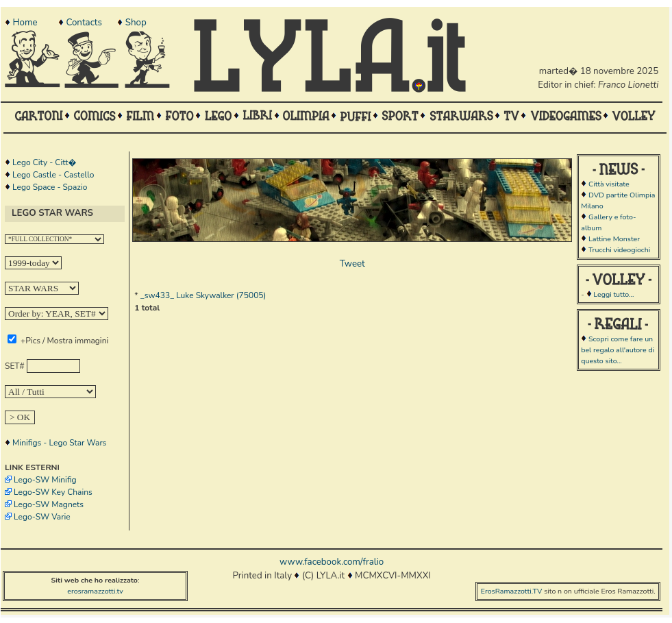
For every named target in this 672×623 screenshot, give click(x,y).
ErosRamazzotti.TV (512, 591)
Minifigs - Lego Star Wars (59, 443)
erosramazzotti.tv (95, 591)
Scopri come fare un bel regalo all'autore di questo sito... (618, 350)
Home (25, 23)
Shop (136, 23)
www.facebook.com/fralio (332, 562)
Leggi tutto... (613, 294)
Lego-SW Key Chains (53, 492)
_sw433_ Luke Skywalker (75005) (203, 295)
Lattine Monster (614, 239)
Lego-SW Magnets (49, 504)
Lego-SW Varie (42, 517)
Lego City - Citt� (44, 162)
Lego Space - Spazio (50, 187)
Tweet (352, 264)
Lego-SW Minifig (45, 480)
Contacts (84, 23)
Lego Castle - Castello (53, 175)
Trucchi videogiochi (619, 250)
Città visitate (609, 184)
